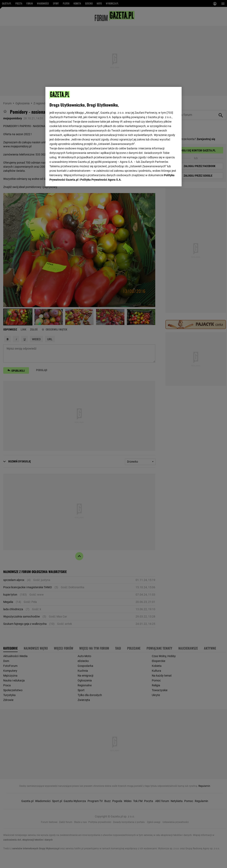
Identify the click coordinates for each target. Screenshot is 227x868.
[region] (113, 137)
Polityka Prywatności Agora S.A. (101, 180)
